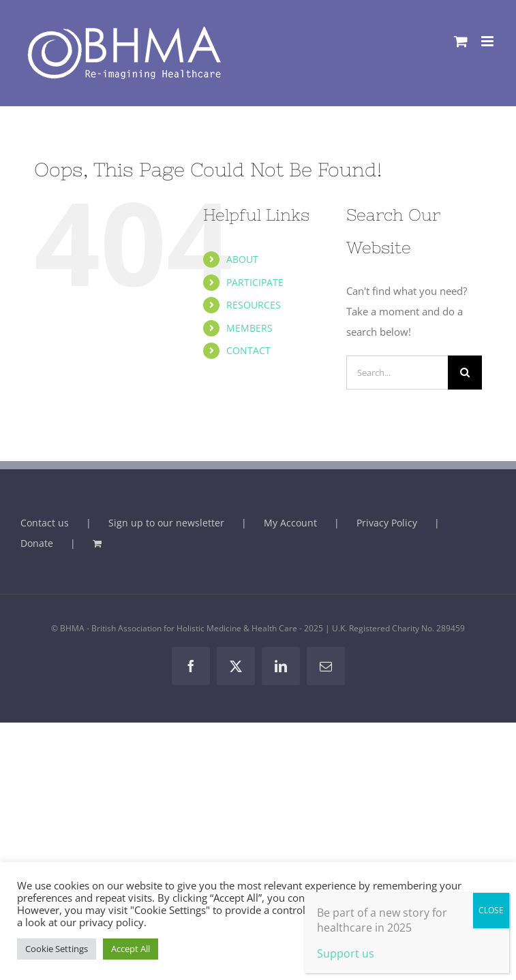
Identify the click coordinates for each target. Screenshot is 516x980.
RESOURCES (254, 305)
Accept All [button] (131, 949)
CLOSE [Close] (491, 910)
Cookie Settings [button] (57, 949)
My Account (290, 523)
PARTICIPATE (255, 282)
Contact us (45, 523)
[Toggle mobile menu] (488, 41)
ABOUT (242, 259)
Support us (346, 953)
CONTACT (248, 350)
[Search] (465, 373)
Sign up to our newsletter (166, 523)
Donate (37, 543)
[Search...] (397, 373)
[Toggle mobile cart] (461, 41)
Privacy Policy (387, 523)
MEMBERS (249, 328)
